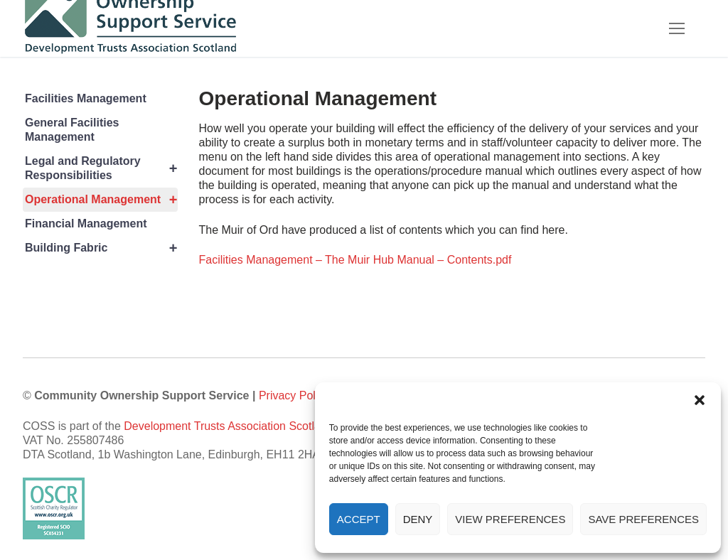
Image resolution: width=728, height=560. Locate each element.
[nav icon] (677, 28)
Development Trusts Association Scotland (228, 426)
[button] (700, 400)
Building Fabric (101, 248)
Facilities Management (86, 98)
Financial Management (86, 224)
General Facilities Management (72, 130)
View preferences (510, 519)
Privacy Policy (294, 395)
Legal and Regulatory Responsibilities (101, 168)
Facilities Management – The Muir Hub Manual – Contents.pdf (355, 260)
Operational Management (101, 200)
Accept (359, 519)
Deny (418, 519)
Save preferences (643, 519)
